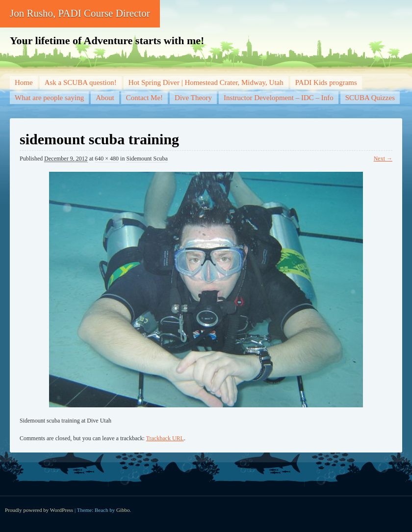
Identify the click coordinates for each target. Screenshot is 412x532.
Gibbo (123, 510)
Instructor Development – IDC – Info (279, 98)
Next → (383, 159)
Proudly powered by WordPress (39, 510)
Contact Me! (144, 98)
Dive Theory (193, 98)
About (105, 98)
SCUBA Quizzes (370, 98)
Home (24, 82)
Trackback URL (165, 438)
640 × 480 (107, 159)
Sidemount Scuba (147, 159)
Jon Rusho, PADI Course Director (80, 13)
